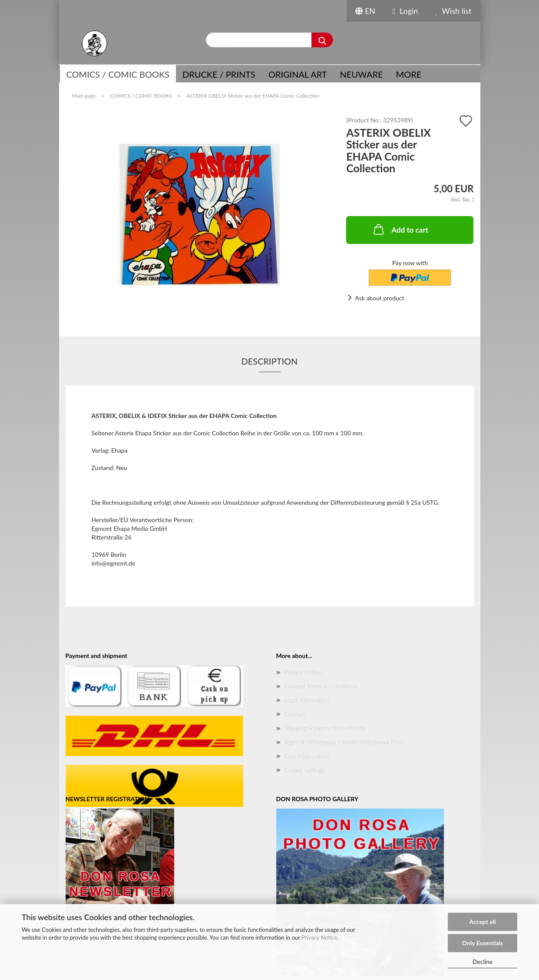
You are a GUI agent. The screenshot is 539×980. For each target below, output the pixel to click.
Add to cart (400, 229)
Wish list (453, 11)
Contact (295, 714)
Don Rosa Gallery (307, 756)
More (409, 74)
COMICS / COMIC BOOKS (118, 74)
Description (270, 361)
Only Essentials (483, 943)
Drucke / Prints (219, 74)
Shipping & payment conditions (325, 728)
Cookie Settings (305, 770)
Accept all (483, 922)
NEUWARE (362, 74)
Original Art (298, 74)
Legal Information (307, 700)
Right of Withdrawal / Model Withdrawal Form (345, 742)
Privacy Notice (319, 937)
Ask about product (379, 298)
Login (405, 11)
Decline (483, 962)
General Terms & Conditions (321, 686)
